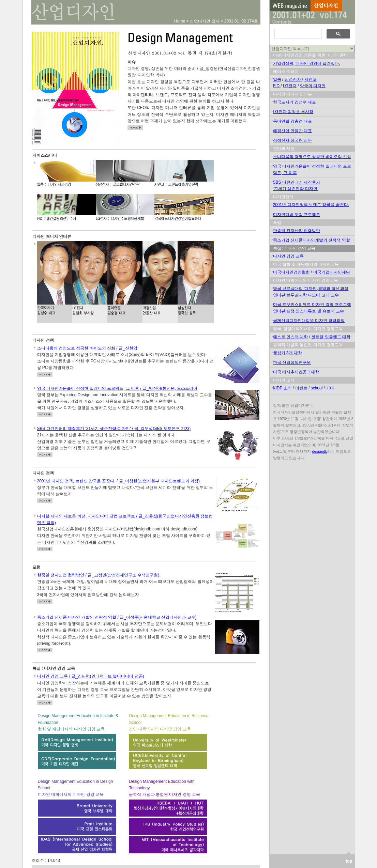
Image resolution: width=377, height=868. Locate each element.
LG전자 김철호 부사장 (293, 112)
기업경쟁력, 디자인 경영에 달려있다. (307, 63)
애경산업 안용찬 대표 (293, 131)
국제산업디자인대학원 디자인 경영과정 (309, 321)
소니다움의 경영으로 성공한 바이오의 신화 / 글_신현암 (87, 348)
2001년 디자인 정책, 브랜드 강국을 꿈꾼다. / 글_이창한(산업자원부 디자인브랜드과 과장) (118, 481)
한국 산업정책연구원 (292, 362)
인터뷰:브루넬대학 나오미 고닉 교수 (306, 295)
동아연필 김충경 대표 (293, 121)
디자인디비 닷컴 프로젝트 (297, 215)
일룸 (277, 79)
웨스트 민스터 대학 (291, 337)
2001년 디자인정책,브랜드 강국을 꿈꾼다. (311, 205)
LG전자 (290, 86)
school (317, 388)
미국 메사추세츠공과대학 (296, 372)
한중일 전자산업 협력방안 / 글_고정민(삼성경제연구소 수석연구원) (98, 575)
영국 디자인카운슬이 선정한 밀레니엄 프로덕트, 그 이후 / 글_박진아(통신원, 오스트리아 (117, 388)
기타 (330, 388)
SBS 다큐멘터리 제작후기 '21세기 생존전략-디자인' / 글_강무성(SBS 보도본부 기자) (114, 429)
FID (277, 86)
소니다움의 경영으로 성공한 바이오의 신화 (312, 157)
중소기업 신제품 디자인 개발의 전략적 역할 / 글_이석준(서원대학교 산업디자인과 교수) (117, 617)
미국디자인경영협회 (291, 272)
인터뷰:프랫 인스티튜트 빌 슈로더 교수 (309, 311)
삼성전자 (293, 79)
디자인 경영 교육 (289, 256)
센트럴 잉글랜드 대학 (331, 337)
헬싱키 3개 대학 (288, 353)
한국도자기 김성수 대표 (295, 102)
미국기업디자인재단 (332, 272)
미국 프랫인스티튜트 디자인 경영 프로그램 (312, 305)
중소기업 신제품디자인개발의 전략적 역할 (312, 240)
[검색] (297, 34)
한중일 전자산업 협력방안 (297, 231)
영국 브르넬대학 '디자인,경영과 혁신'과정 (311, 289)
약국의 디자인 (313, 86)
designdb (320, 451)
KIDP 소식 (282, 388)
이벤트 (301, 388)
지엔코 (311, 79)
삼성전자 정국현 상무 (293, 140)
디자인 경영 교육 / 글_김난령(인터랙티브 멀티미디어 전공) (91, 676)
